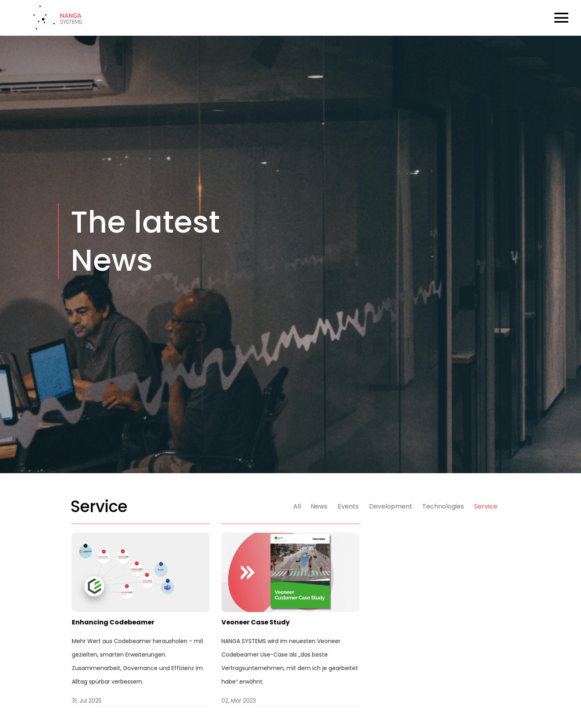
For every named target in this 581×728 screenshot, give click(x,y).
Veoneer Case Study (256, 622)
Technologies (443, 506)
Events (348, 506)
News (319, 506)
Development (391, 506)
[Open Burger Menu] (561, 18)
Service (486, 506)
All (297, 506)
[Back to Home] (58, 26)
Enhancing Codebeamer (113, 622)
